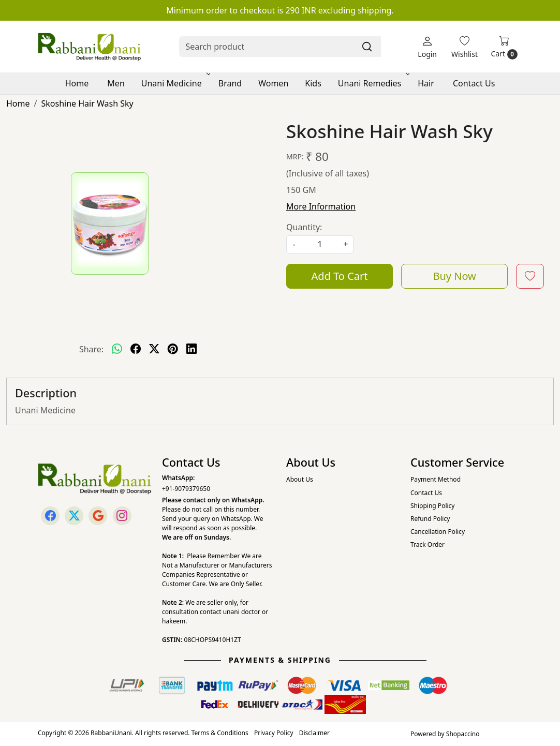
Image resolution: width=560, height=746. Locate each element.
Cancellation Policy (438, 532)
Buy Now (454, 276)
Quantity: (304, 227)
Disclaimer (314, 733)
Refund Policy (430, 519)
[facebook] (136, 349)
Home (77, 83)
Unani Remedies (373, 83)
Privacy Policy (274, 733)
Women (273, 83)
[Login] (427, 47)
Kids (313, 83)
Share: (91, 349)
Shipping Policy (432, 506)
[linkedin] (191, 349)
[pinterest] (173, 349)
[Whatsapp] (117, 349)
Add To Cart (340, 276)
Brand (230, 83)
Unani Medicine (175, 83)
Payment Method (436, 479)
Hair (426, 83)
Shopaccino (463, 734)
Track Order (428, 544)
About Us (300, 479)
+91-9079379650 (186, 489)
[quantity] (320, 244)
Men (116, 83)
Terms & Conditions (220, 733)
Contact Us (474, 83)
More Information (321, 206)
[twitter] (154, 349)
